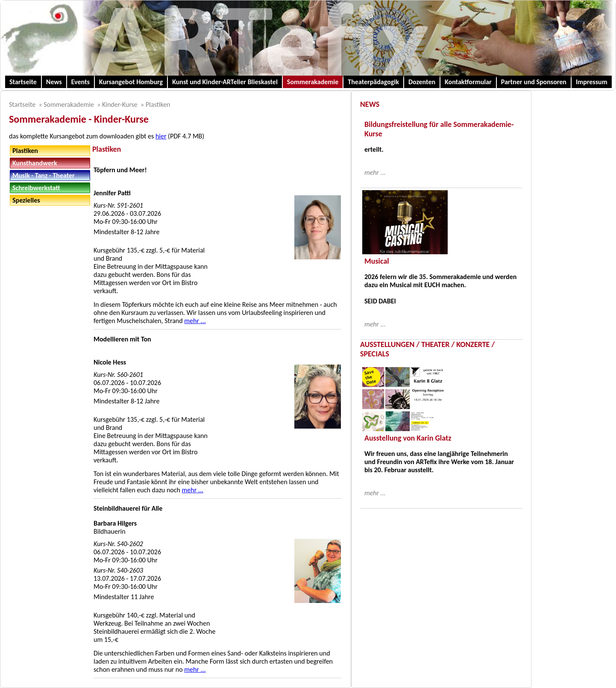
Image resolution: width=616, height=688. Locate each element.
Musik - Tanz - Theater (44, 175)
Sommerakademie (313, 82)
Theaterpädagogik (373, 82)
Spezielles (26, 200)
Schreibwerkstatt (36, 188)
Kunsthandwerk (35, 163)
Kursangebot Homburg (131, 82)
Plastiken (158, 104)
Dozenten (422, 82)
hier (161, 136)
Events (81, 82)
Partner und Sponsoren (534, 82)
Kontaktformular (468, 82)
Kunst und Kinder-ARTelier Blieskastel (225, 82)
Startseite (23, 82)
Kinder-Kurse (120, 104)
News (54, 82)
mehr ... (195, 321)
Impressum (592, 82)
